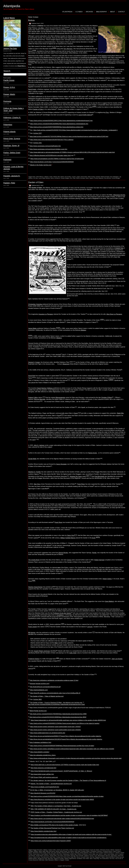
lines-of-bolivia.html (78, 159)
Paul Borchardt (99, 476)
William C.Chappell (59, 860)
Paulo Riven (81, 484)
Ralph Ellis (120, 413)
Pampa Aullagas (65, 178)
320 (63, 624)
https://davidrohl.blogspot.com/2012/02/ (43, 793)
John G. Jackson (39, 445)
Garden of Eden (38, 109)
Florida (94, 553)
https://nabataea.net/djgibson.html (40, 743)
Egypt (76, 413)
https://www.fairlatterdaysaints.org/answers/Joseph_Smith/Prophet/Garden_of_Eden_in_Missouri (61, 771)
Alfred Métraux (40, 177)
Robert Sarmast (99, 560)
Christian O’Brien (107, 398)
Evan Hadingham (114, 177)
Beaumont (66, 364)
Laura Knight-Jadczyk (85, 115)
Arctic (94, 538)
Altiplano (46, 177)
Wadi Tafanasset (49, 860)
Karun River (67, 856)
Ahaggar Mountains (37, 850)
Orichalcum (112, 63)
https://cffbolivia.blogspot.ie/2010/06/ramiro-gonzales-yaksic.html (50, 156)
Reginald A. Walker (100, 857)
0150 (30, 336)
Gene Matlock (109, 601)
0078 (98, 537)
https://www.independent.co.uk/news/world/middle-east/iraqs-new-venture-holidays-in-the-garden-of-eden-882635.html (68, 720)
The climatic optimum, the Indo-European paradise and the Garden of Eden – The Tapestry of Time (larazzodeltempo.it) (68, 781)
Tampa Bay (96, 859)
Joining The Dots (10, 48)
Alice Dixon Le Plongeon (114, 314)
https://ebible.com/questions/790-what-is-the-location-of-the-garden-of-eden (54, 825)
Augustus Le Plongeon (46, 314)
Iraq (97, 854)
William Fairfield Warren (68, 538)
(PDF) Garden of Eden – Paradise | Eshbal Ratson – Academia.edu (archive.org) (56, 812)
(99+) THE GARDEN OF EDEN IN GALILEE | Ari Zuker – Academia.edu (54, 809)
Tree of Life (118, 859)
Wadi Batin (42, 860)
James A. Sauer (103, 854)
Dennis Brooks (63, 553)
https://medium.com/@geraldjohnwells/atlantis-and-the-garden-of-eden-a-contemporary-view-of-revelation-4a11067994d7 (69, 815)
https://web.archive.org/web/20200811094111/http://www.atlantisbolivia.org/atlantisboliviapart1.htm (61, 121)
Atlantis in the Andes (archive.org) (41, 165)
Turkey (69, 250)
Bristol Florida (63, 851)
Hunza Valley (92, 854)
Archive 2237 (37, 133)
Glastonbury (66, 854)
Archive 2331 (37, 143)
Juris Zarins (60, 856)
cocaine (74, 177)
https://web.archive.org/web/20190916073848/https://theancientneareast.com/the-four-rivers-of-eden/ (62, 746)
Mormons (108, 856)
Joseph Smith (53, 856)
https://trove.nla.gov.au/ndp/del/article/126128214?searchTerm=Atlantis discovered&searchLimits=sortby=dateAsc (66, 739)
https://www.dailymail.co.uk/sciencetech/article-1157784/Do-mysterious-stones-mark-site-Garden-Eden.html (65, 765)
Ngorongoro (114, 856)
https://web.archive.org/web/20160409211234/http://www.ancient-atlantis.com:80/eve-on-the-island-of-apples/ (65, 723)
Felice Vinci (71, 535)
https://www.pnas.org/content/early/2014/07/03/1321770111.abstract (52, 140)
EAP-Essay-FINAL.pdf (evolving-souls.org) (44, 777)
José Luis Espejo (117, 659)
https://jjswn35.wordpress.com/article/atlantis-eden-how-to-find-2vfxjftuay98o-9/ (55, 693)
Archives (89, 12)
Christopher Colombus (96, 851)
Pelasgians (8, 125)
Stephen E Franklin (59, 859)
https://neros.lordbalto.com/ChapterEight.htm (45, 787)
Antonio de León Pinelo (63, 850)
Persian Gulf (59, 857)
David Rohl (32, 376)
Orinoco (30, 857)
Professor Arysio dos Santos (62, 613)
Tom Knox (112, 859)
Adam (34, 177)
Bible (56, 643)
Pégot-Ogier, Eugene (12, 139)
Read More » (22, 66)
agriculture (86, 252)
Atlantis (55, 177)
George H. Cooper (34, 362)
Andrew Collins (33, 398)
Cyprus (69, 560)
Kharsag (73, 856)
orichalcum (57, 178)
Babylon (36, 851)
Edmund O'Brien (66, 853)
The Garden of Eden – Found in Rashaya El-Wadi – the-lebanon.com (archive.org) (56, 703)
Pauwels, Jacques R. (12, 176)
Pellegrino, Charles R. (12, 118)
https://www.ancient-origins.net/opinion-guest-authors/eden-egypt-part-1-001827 (55, 727)
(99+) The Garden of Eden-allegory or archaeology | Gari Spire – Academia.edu (56, 806)
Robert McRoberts (110, 857)
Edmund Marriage (40, 399)
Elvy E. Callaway (75, 853)
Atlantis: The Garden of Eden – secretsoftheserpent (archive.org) (51, 784)
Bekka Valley (42, 851)
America (104, 56)
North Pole (121, 856)
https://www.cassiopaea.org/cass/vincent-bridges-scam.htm (48, 149)
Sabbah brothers (33, 859)
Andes (51, 177)
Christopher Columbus (35, 304)
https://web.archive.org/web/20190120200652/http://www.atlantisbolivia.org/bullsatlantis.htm (59, 124)
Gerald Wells (32, 459)
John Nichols (32, 856)
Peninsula (7, 101)
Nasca (52, 178)
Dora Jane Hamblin (56, 853)
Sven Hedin (86, 859)
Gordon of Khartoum (83, 854)
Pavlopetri (7, 160)
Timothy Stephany (99, 178)
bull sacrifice (68, 177)
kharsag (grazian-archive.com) (40, 684)
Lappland (86, 856)
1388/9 (111, 380)
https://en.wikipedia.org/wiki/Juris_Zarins (43, 755)
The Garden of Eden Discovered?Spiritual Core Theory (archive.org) (52, 828)
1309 (54, 48)
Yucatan (67, 860)
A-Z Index (79, 12)
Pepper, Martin (9, 94)
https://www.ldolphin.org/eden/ (40, 752)
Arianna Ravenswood (84, 850)
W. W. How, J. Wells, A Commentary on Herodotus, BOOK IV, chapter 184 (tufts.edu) (57, 790)
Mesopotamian (61, 398)
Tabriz (91, 859)
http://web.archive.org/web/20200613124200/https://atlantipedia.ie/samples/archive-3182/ (57, 704)
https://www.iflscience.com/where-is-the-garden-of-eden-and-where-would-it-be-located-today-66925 (62, 800)
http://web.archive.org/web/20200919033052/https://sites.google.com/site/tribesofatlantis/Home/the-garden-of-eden (67, 796)
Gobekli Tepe (73, 854)
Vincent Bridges (116, 178)
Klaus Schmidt (79, 856)
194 (88, 476)
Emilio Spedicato (93, 378)
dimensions (32, 61)
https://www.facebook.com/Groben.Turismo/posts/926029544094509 (52, 162)
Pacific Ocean (9, 80)
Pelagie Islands (9, 132)
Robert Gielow (107, 579)
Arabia (71, 850)
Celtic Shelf (73, 653)
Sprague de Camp (42, 859)
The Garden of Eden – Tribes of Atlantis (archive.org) (47, 696)
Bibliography (102, 12)
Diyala (49, 853)
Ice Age (37, 615)
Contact (121, 12)
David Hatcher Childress (45, 388)
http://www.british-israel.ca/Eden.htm (42, 774)
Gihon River (59, 854)
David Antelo (32, 89)
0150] (58, 328)
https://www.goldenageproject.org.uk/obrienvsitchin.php (48, 733)
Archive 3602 (37, 699)
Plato (74, 178)
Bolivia (31, 20)
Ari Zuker (75, 850)
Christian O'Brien (85, 851)
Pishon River (67, 857)
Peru (107, 113)
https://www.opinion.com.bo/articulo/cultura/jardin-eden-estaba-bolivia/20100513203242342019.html (62, 819)
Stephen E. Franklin (35, 472)
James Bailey (32, 328)
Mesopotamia (101, 856)
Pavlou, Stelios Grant (12, 153)
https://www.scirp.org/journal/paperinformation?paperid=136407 (51, 841)
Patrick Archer (93, 453)
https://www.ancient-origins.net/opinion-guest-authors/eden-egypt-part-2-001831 (55, 730)
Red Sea (92, 857)
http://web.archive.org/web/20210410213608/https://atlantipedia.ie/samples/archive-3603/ (58, 717)
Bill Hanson (32, 633)
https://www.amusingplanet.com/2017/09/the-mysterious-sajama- (51, 159)
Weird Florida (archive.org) (38, 711)
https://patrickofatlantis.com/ (39, 690)
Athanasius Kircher (119, 195)
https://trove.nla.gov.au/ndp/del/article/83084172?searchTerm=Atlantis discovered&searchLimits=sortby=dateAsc (66, 736)
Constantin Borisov (107, 851)
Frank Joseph (33, 627)
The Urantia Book (104, 859)
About (112, 12)
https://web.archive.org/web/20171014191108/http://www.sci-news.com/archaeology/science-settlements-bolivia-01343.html (69, 137)
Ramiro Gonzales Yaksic (82, 178)
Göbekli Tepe (119, 248)
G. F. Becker (117, 853)
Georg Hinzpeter (61, 464)
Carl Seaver (71, 851)
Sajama (91, 178)
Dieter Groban (91, 177)
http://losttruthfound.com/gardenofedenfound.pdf (45, 687)
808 (34, 581)
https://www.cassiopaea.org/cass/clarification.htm (45, 146)
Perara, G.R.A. (9, 87)
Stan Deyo (37, 484)
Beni (59, 177)
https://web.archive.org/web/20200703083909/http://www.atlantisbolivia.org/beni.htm (57, 127)
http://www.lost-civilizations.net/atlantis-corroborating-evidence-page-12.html (54, 680)
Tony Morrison (68, 49)
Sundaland (60, 615)
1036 (34, 51)
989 (58, 658)
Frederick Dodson (34, 659)
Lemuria (90, 627)
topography (94, 57)
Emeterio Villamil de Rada (102, 177)
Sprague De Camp (76, 476)
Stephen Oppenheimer (35, 587)
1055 (94, 107)
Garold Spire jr (37, 854)
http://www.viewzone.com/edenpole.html (43, 768)
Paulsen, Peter (9, 183)
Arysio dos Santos (95, 850)
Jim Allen (41, 28)
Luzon (96, 856)
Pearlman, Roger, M (11, 146)
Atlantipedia (12, 6)
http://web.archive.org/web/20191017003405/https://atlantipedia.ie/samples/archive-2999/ (58, 714)
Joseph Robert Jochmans (42, 651)
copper (67, 63)
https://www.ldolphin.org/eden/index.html (43, 831)
